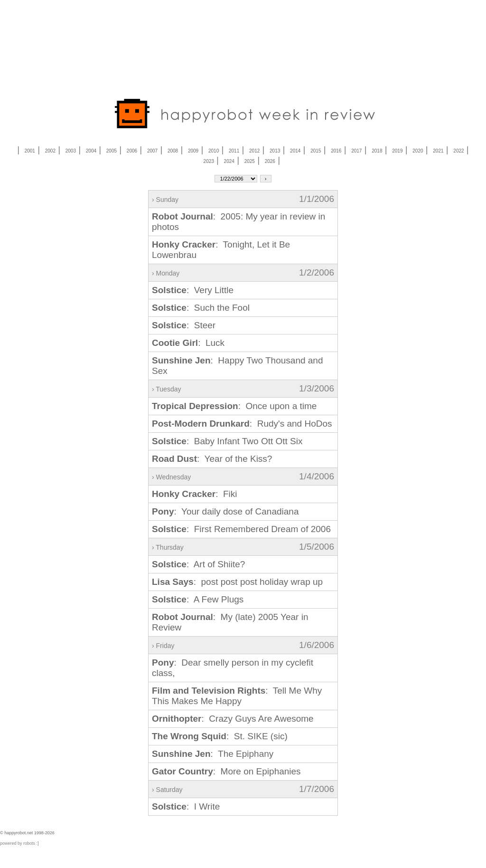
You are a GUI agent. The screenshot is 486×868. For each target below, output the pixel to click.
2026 (270, 161)
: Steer (184, 325)
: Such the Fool (201, 308)
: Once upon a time (234, 406)
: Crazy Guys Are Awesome (233, 719)
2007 (152, 151)
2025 (250, 161)
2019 (397, 151)
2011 (234, 151)
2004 (91, 151)
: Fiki (195, 494)
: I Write (186, 806)
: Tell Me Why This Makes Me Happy (237, 696)
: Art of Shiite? (198, 564)
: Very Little (193, 290)
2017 (356, 151)
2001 (30, 151)
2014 (295, 151)
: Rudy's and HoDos (242, 424)
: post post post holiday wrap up (237, 582)
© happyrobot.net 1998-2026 (27, 833)
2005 (112, 151)
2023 (209, 161)
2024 (229, 161)
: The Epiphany (213, 754)
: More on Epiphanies (226, 771)
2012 (254, 151)
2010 (214, 151)
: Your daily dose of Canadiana (225, 511)
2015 (316, 151)
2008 (173, 151)
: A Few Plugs (198, 599)
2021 (438, 151)
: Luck (188, 343)
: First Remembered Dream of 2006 (241, 529)
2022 (458, 151)
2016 (336, 151)
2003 (71, 151)
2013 (275, 151)
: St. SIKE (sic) (220, 736)
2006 (132, 151)
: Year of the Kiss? (212, 459)
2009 (193, 151)
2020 (418, 151)
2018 (377, 151)
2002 (50, 151)
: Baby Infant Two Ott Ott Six (227, 441)
